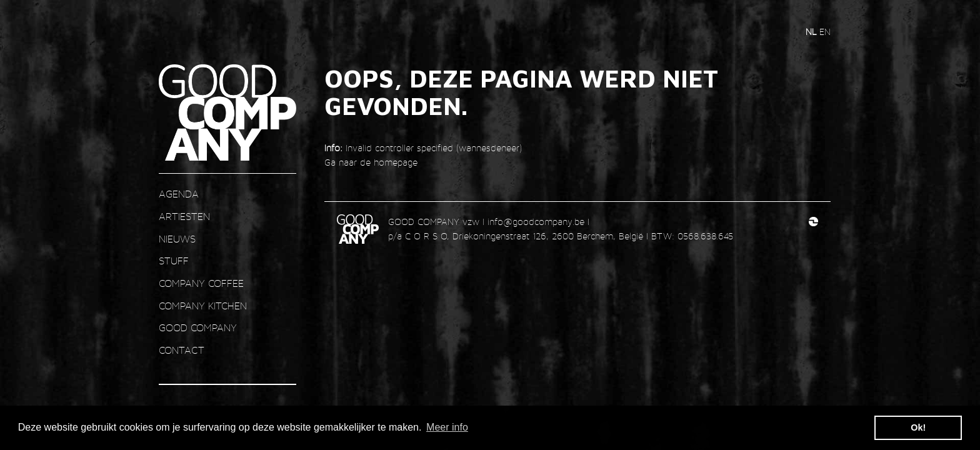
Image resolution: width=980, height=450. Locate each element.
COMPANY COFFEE (201, 283)
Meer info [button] (447, 427)
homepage (396, 162)
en (825, 32)
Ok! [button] (918, 427)
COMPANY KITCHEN (203, 306)
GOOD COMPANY (198, 328)
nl (812, 32)
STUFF (174, 261)
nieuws (177, 239)
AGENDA (179, 194)
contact (182, 350)
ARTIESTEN (184, 217)
